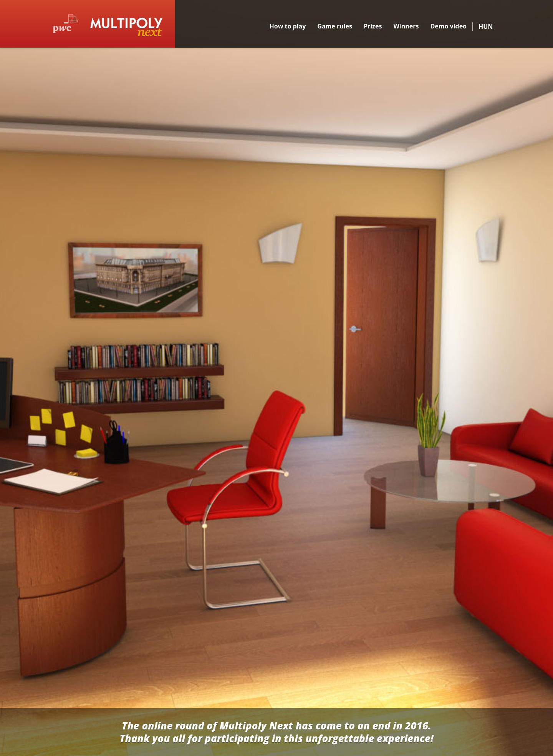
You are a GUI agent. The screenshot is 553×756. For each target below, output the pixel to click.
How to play (288, 26)
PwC (65, 24)
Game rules (335, 26)
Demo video (448, 26)
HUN (486, 27)
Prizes (373, 26)
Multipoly (126, 27)
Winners (406, 26)
